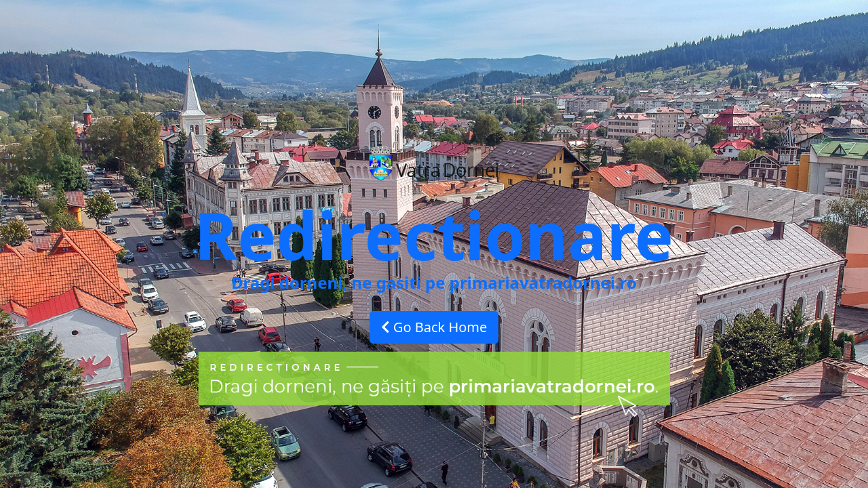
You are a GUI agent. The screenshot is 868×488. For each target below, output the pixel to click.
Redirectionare (434, 235)
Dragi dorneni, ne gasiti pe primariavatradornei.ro (434, 282)
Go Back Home (434, 327)
